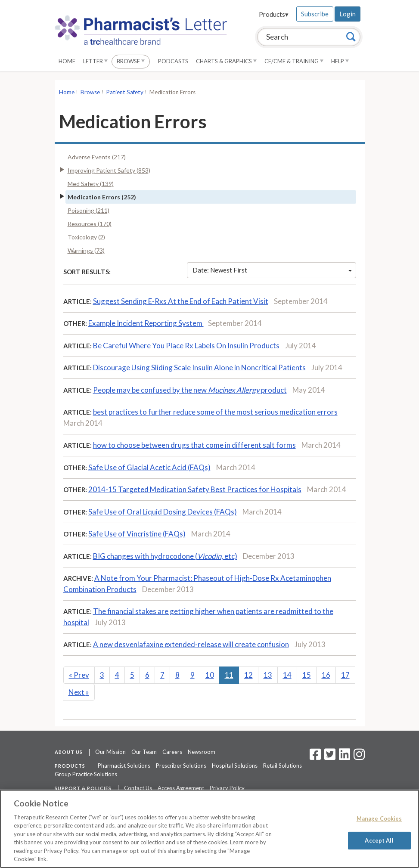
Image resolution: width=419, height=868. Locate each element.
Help (340, 61)
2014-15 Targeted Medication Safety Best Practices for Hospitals (195, 489)
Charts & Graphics (226, 61)
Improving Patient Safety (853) (109, 170)
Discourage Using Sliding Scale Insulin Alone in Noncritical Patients (199, 367)
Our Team (144, 752)
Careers (172, 752)
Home (67, 61)
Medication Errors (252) (102, 197)
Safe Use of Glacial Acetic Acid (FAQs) (149, 467)
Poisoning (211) (88, 210)
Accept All (379, 840)
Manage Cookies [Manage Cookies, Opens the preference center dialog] (379, 818)
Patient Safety (125, 92)
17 (345, 675)
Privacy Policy (227, 788)
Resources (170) (90, 224)
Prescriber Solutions (181, 766)
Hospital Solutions (235, 766)
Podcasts (173, 61)
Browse (131, 61)
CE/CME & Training (294, 61)
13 (268, 675)
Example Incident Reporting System (146, 323)
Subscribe (315, 14)
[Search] (351, 37)
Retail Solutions (282, 766)
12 (248, 675)
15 (307, 675)
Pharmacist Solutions (124, 766)
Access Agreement (181, 788)
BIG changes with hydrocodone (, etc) (165, 556)
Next (79, 692)
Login (348, 14)
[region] (209, 829)
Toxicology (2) (86, 237)
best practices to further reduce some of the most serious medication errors (215, 412)
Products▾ (274, 14)
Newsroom (202, 752)
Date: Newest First (272, 270)
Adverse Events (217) (97, 157)
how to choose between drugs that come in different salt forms (194, 445)
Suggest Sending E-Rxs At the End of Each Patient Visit (181, 301)
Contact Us (138, 788)
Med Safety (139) (91, 184)
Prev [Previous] (79, 675)
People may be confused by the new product (190, 390)
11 (229, 675)
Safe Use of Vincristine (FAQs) (137, 534)
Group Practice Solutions (86, 774)
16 (326, 675)
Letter (95, 61)
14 (287, 675)
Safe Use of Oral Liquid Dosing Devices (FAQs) (163, 512)
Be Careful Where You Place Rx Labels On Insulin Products (186, 346)
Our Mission (110, 752)
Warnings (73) (86, 250)
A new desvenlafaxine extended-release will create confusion (191, 644)
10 (210, 675)
